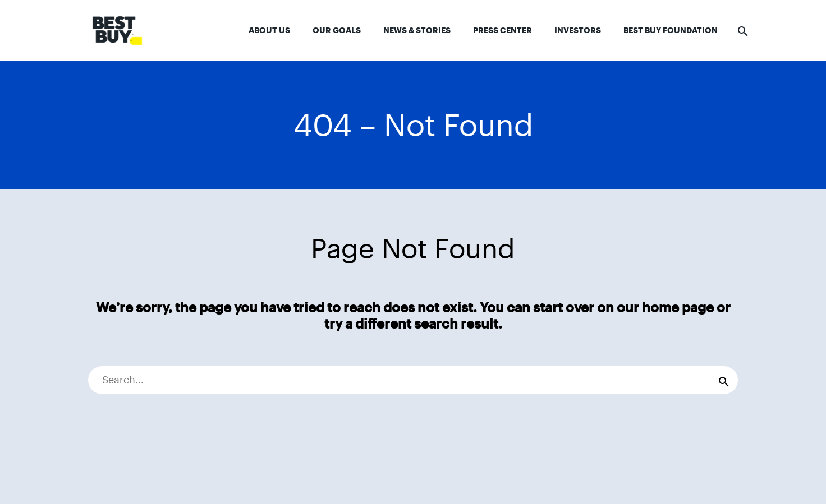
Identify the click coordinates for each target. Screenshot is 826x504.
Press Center (503, 30)
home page (678, 308)
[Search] (413, 380)
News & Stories (417, 30)
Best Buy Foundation (671, 30)
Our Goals (337, 30)
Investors (578, 30)
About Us (269, 30)
